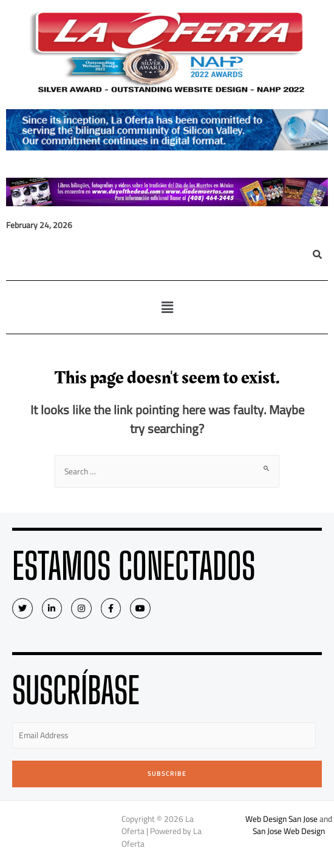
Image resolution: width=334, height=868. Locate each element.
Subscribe (167, 774)
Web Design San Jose (281, 819)
